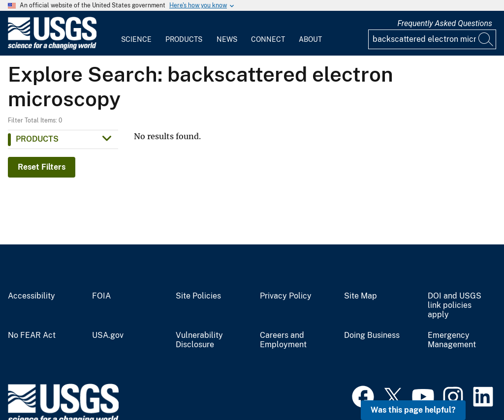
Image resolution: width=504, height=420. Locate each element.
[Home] (52, 47)
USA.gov (108, 335)
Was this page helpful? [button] (413, 410)
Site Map (361, 296)
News (227, 39)
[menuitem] (136, 33)
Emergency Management (452, 340)
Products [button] (37, 139)
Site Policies (198, 296)
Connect (268, 39)
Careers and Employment (283, 340)
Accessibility (31, 296)
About (310, 39)
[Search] (486, 39)
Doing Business (372, 335)
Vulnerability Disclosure (199, 340)
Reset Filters (42, 167)
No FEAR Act (32, 335)
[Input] (432, 39)
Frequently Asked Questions (445, 23)
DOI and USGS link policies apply (455, 305)
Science (136, 39)
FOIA (101, 296)
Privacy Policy (286, 296)
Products (184, 39)
